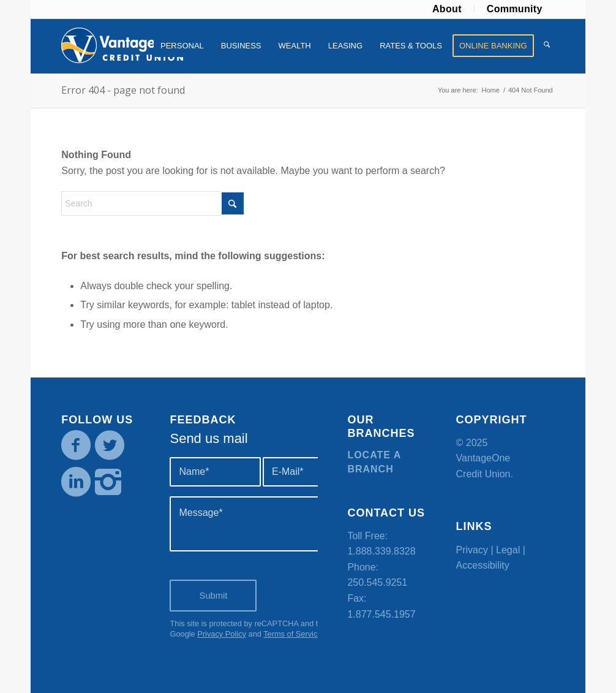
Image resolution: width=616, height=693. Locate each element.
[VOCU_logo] (122, 46)
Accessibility (483, 565)
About (447, 9)
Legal (508, 550)
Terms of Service (292, 634)
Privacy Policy (222, 634)
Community (515, 9)
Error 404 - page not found (123, 90)
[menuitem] (447, 9)
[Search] (547, 46)
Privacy (472, 550)
